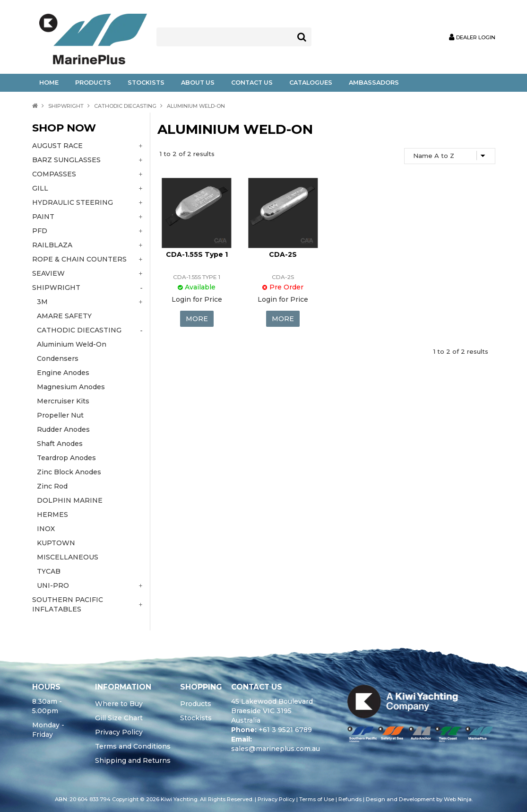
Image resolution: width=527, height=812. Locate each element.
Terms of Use (317, 799)
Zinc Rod (52, 486)
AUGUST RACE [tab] (57, 146)
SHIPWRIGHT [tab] (56, 288)
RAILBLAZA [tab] (52, 245)
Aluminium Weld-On (72, 344)
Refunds (350, 799)
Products (93, 83)
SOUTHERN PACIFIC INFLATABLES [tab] (68, 604)
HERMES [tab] (52, 515)
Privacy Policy (119, 732)
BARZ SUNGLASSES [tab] (66, 160)
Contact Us (252, 83)
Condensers (58, 358)
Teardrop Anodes (66, 458)
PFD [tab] (40, 231)
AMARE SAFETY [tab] (64, 316)
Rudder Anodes (63, 429)
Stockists (146, 83)
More (197, 319)
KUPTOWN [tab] (56, 543)
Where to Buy (119, 704)
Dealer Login (476, 38)
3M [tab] (42, 302)
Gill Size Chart (119, 718)
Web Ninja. (458, 799)
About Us (198, 83)
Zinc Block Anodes (69, 472)
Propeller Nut (60, 415)
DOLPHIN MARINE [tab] (70, 500)
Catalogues (311, 83)
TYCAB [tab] (49, 571)
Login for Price (197, 299)
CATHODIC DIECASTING (125, 106)
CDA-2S (283, 254)
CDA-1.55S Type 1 (197, 254)
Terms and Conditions (133, 746)
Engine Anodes (63, 373)
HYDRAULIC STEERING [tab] (73, 202)
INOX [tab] (46, 529)
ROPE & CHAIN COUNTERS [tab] (79, 259)
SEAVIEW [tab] (48, 273)
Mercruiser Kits (63, 401)
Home (49, 83)
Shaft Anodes (60, 444)
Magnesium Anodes (71, 387)
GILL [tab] (40, 188)
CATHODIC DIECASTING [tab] (79, 330)
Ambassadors (374, 83)
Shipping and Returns (133, 760)
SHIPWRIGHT (66, 106)
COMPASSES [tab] (54, 174)
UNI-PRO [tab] (53, 585)
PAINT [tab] (43, 217)
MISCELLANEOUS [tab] (68, 557)
